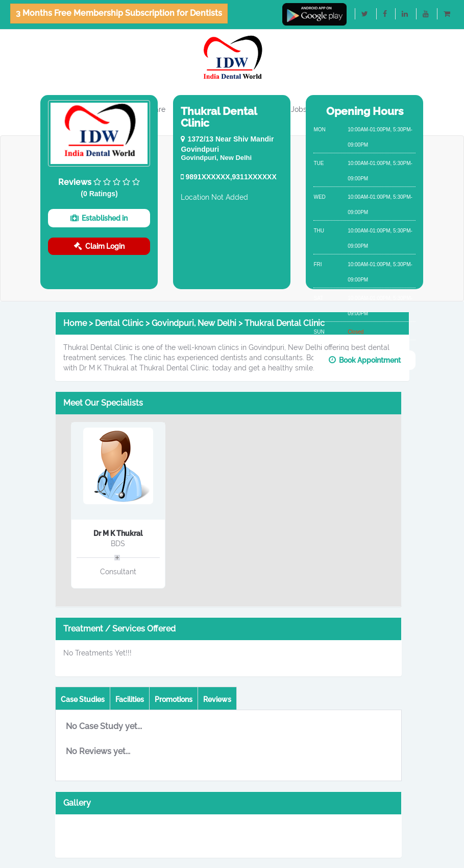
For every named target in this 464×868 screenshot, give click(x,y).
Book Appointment (365, 360)
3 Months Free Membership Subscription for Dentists (119, 13)
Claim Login (99, 246)
